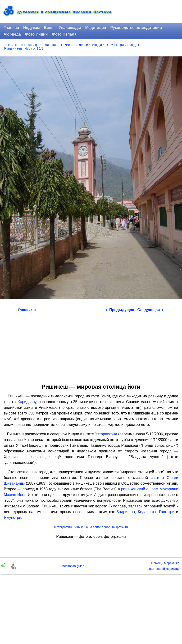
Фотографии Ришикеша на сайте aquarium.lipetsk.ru (91, 527)
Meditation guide (73, 566)
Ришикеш (27, 310)
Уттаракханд (123, 45)
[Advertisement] (91, 346)
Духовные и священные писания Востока (64, 12)
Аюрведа (12, 34)
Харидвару (27, 402)
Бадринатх (126, 512)
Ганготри (167, 512)
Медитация (96, 28)
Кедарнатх (147, 512)
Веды (49, 28)
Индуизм (32, 28)
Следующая (150, 310)
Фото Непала (64, 34)
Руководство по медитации (136, 28)
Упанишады (70, 28)
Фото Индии (36, 34)
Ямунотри (12, 517)
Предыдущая (120, 310)
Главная (11, 28)
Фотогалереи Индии (85, 45)
